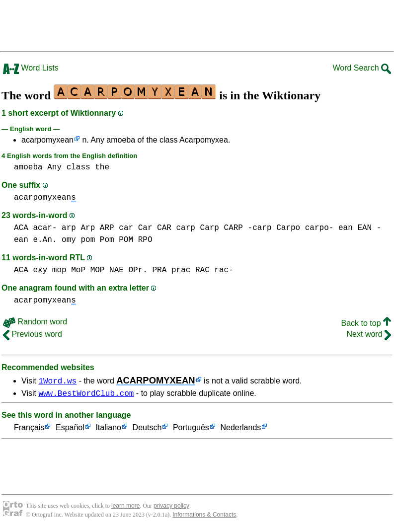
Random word (35, 322)
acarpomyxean (47, 140)
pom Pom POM (107, 240)
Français (29, 429)
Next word (369, 334)
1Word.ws (57, 380)
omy (69, 240)
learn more (125, 507)
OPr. (138, 270)
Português (191, 429)
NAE (117, 270)
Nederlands (240, 429)
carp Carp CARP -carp (224, 228)
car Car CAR (145, 228)
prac (181, 270)
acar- (45, 228)
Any (54, 167)
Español (70, 429)
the (102, 167)
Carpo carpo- (305, 228)
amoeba (28, 167)
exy (40, 270)
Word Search (362, 68)
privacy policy (171, 507)
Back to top (366, 323)
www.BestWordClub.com (86, 394)
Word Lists (31, 68)
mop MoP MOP (79, 270)
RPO (145, 240)
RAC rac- (214, 270)
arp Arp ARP (88, 228)
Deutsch (147, 429)
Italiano (108, 429)
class (79, 167)
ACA (21, 228)
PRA (160, 270)
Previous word (33, 334)
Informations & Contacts (204, 516)
